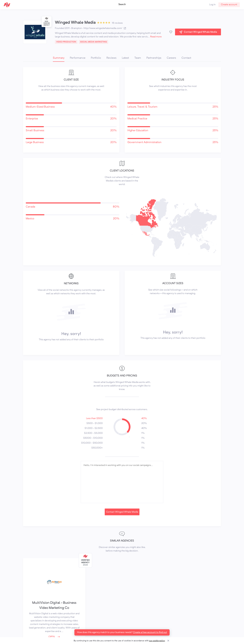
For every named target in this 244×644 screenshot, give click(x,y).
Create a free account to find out (150, 632)
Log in (212, 5)
